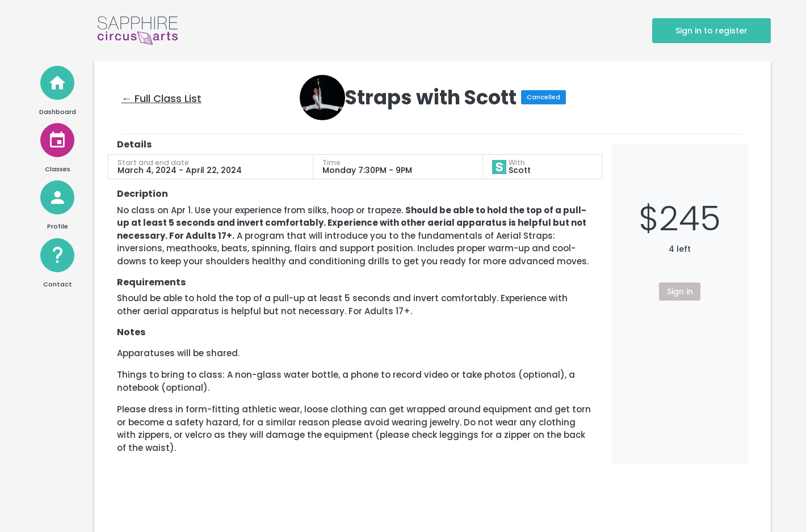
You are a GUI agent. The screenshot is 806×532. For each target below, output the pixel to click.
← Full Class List (161, 98)
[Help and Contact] (57, 255)
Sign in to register (711, 31)
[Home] (57, 83)
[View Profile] (57, 197)
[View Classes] (57, 140)
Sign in (680, 292)
